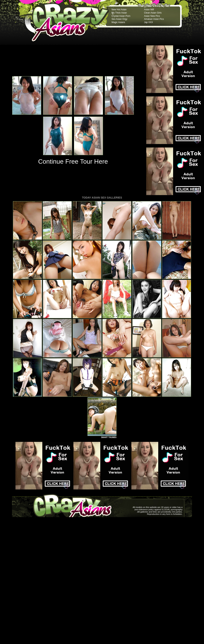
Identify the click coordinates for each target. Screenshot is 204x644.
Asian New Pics (152, 16)
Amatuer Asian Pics (154, 19)
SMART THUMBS (109, 437)
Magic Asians (118, 22)
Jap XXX (148, 22)
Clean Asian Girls (153, 13)
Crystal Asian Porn (121, 16)
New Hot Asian (119, 10)
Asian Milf (149, 10)
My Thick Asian (119, 13)
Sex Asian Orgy (119, 19)
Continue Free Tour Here (73, 161)
